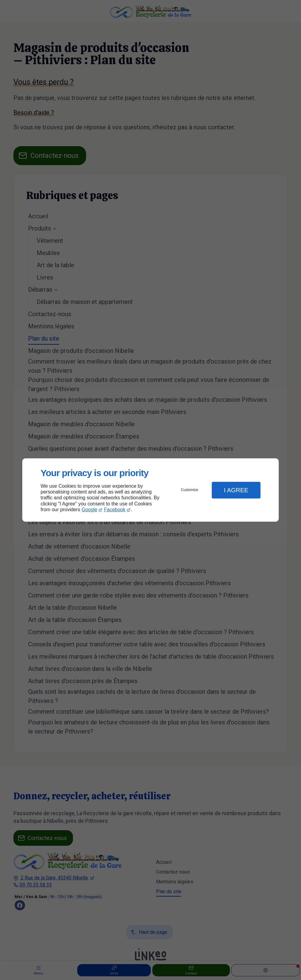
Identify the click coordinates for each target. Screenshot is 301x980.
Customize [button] (190, 490)
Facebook (115, 510)
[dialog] (150, 490)
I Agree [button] (236, 490)
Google (89, 510)
